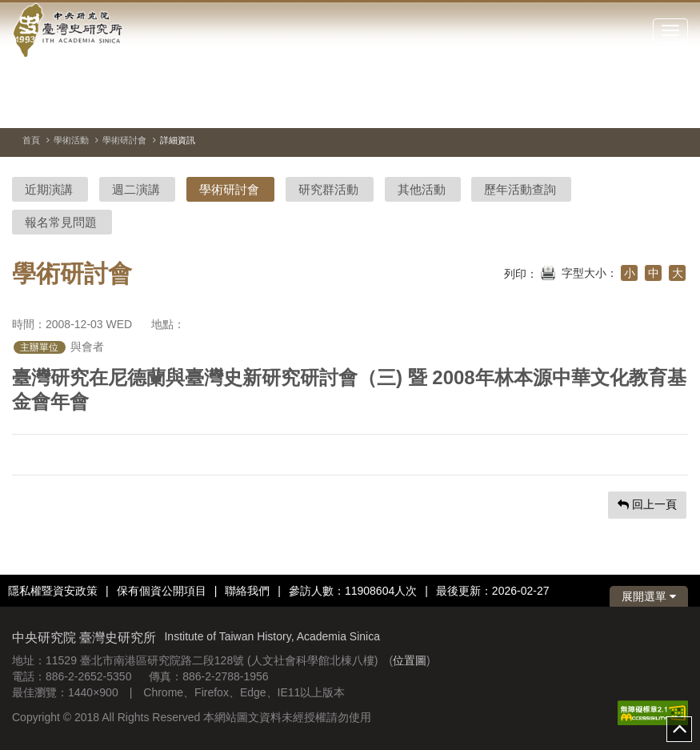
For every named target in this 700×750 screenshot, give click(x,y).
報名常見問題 (61, 222)
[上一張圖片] (647, 107)
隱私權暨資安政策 (53, 591)
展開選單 (649, 596)
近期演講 (49, 189)
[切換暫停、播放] (618, 107)
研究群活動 (328, 189)
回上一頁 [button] (647, 504)
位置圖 (410, 660)
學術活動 (71, 140)
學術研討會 (124, 140)
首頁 (31, 140)
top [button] (679, 729)
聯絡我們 (247, 591)
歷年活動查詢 (520, 189)
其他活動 (422, 189)
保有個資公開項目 (162, 591)
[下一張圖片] (676, 107)
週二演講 (136, 189)
